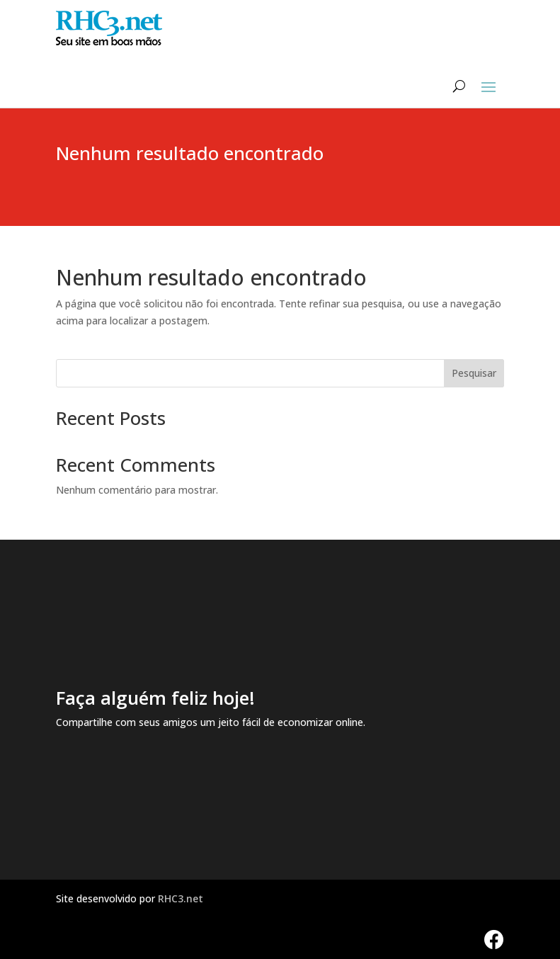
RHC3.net (181, 898)
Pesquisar (474, 373)
